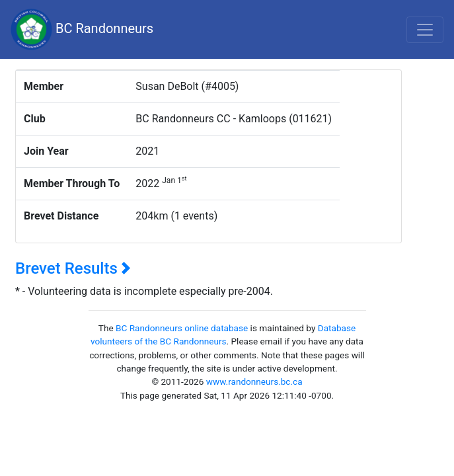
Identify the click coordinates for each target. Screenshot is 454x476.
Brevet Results (73, 268)
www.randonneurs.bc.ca (254, 381)
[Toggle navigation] (425, 30)
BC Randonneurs (82, 29)
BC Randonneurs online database (182, 328)
